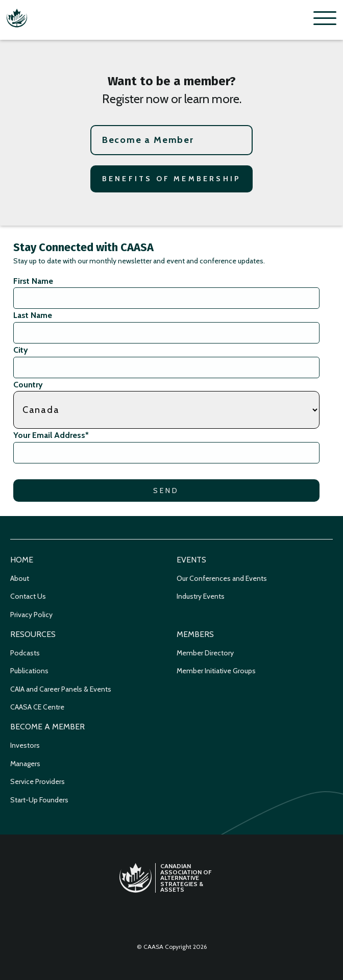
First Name (33, 281)
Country (28, 385)
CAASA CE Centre (37, 707)
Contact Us (28, 596)
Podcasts (25, 653)
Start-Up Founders (39, 800)
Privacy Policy (31, 615)
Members (195, 634)
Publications (29, 671)
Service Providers (38, 781)
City (21, 350)
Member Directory (205, 653)
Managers (25, 764)
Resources (33, 634)
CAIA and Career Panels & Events (61, 689)
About (20, 578)
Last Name (33, 315)
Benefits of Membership (171, 179)
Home (22, 560)
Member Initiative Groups (216, 671)
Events (191, 560)
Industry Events (201, 596)
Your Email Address (51, 435)
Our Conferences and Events (222, 578)
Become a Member (148, 140)
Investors (25, 745)
